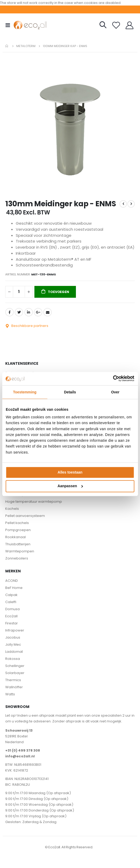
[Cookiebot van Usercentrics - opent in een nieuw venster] (111, 379)
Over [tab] (115, 392)
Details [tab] (70, 392)
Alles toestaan (70, 472)
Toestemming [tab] (25, 392)
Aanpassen (70, 486)
